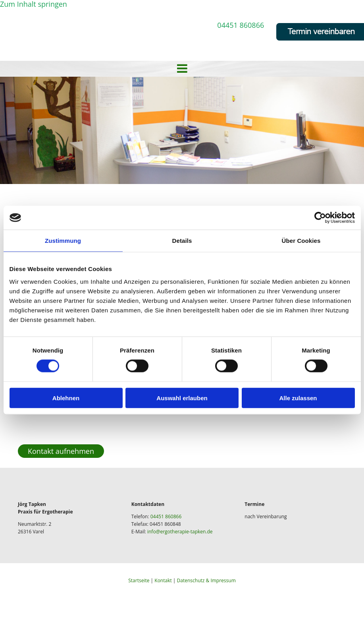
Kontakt (163, 580)
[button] (61, 451)
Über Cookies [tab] (301, 241)
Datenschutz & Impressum (206, 580)
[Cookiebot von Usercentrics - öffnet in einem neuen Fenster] (320, 218)
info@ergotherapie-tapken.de (180, 532)
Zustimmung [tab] (63, 241)
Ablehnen (66, 398)
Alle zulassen (298, 398)
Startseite (139, 580)
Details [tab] (182, 241)
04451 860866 (241, 25)
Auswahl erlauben (182, 398)
